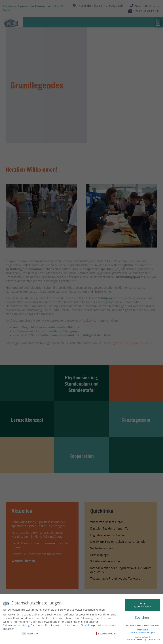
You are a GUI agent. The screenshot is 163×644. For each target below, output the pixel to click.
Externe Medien (105, 633)
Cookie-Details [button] (142, 637)
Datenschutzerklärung (16, 625)
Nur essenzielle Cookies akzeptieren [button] (143, 625)
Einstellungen (89, 625)
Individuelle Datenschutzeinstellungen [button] (143, 631)
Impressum (154, 639)
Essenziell (31, 633)
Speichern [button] (143, 617)
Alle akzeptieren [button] (143, 605)
